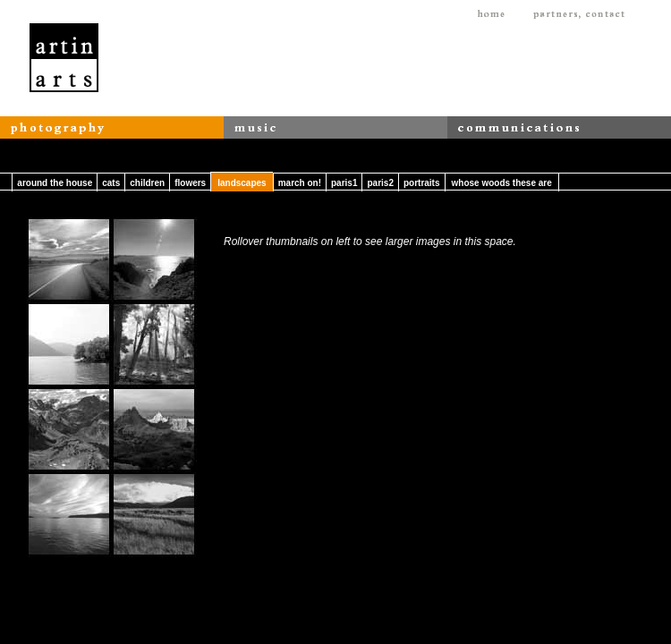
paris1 (344, 183)
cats (111, 183)
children (147, 183)
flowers (190, 183)
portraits (422, 183)
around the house (55, 183)
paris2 (380, 183)
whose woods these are (502, 183)
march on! (300, 183)
